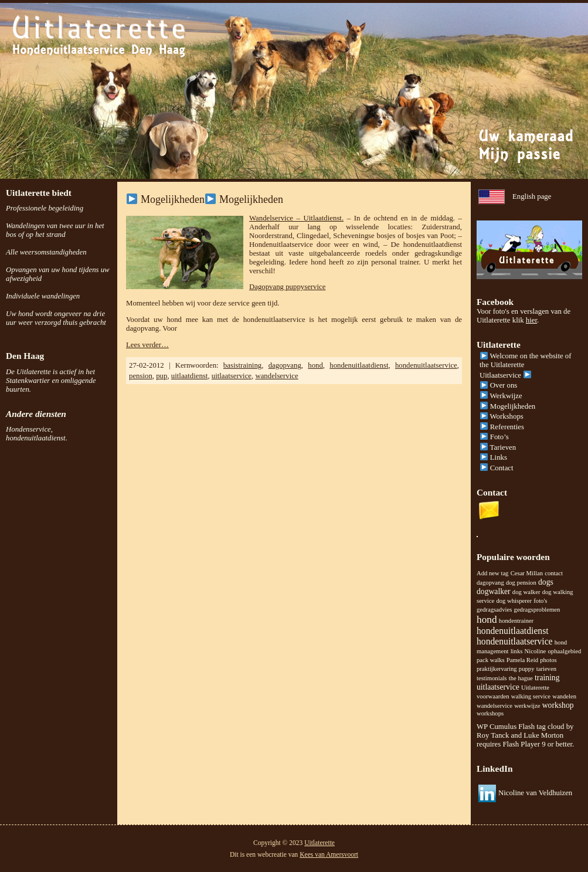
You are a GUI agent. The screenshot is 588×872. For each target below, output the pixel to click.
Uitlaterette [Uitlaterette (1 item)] (535, 688)
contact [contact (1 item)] (554, 573)
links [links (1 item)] (517, 651)
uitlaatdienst (190, 376)
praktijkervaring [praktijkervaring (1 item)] (497, 669)
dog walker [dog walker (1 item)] (526, 592)
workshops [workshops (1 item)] (490, 713)
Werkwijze (501, 396)
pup (162, 376)
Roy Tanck (493, 735)
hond (315, 365)
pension (141, 376)
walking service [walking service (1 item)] (531, 696)
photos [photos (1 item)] (548, 660)
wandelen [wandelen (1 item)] (564, 696)
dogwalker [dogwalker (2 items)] (494, 591)
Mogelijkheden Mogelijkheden (205, 199)
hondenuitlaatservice (426, 365)
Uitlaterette (320, 843)
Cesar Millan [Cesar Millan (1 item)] (527, 573)
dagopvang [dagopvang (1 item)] (490, 583)
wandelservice (276, 376)
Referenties (502, 427)
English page (532, 196)
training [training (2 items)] (547, 678)
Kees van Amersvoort (329, 854)
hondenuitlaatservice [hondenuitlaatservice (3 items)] (515, 641)
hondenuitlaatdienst (359, 365)
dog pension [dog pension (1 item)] (521, 583)
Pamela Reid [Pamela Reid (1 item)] (522, 660)
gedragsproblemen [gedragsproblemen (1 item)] (537, 610)
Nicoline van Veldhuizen (535, 793)
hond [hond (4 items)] (487, 620)
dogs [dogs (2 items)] (546, 582)
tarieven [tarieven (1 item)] (546, 669)
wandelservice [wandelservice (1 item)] (494, 706)
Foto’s (494, 437)
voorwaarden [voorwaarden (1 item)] (493, 696)
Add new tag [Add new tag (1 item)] (492, 573)
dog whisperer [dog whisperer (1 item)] (514, 601)
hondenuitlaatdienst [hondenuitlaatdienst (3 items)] (513, 631)
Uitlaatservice (505, 375)
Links (494, 457)
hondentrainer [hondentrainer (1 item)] (516, 621)
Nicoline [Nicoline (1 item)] (536, 651)
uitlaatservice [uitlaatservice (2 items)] (498, 687)
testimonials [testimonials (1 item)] (492, 678)
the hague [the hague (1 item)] (521, 678)
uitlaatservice (232, 376)
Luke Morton (543, 735)
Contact (497, 468)
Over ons (499, 385)
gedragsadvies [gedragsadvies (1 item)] (494, 610)
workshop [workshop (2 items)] (558, 705)
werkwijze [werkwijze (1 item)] (527, 706)
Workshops (502, 416)
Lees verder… (147, 345)
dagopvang (285, 365)
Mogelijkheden (508, 406)
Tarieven (498, 447)
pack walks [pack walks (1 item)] (491, 660)
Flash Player (521, 744)
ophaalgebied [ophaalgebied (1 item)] (564, 651)
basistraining (242, 365)
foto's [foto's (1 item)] (540, 601)
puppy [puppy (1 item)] (527, 669)
